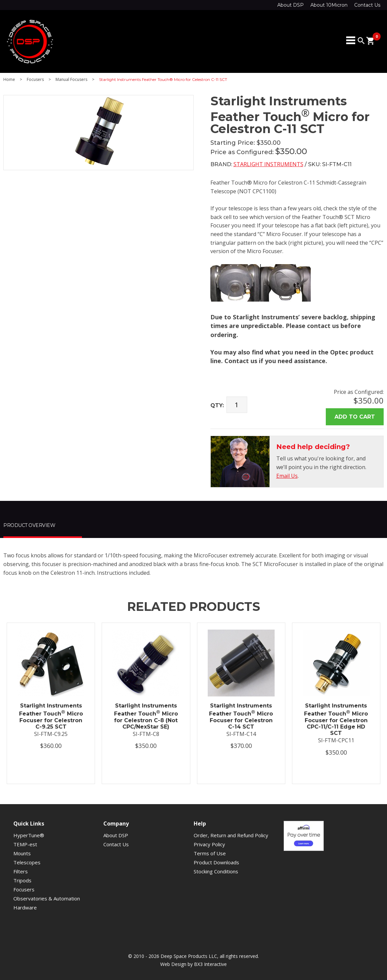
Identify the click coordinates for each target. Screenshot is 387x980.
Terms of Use (210, 853)
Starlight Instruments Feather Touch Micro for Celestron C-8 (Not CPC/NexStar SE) (146, 716)
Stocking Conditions (216, 871)
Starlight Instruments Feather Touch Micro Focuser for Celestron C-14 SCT (241, 716)
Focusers (35, 80)
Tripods (22, 880)
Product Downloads (216, 862)
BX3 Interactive (210, 964)
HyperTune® (29, 835)
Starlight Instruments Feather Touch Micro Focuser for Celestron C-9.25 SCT (51, 716)
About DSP (291, 5)
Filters (21, 871)
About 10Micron (329, 5)
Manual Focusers (71, 80)
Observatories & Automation (47, 898)
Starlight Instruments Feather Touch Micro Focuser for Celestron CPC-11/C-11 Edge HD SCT (336, 719)
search (361, 41)
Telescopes (27, 862)
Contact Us (367, 5)
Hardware (25, 907)
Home (9, 80)
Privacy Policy (209, 844)
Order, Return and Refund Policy (231, 835)
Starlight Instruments (268, 164)
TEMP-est (25, 844)
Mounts (22, 853)
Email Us (287, 476)
